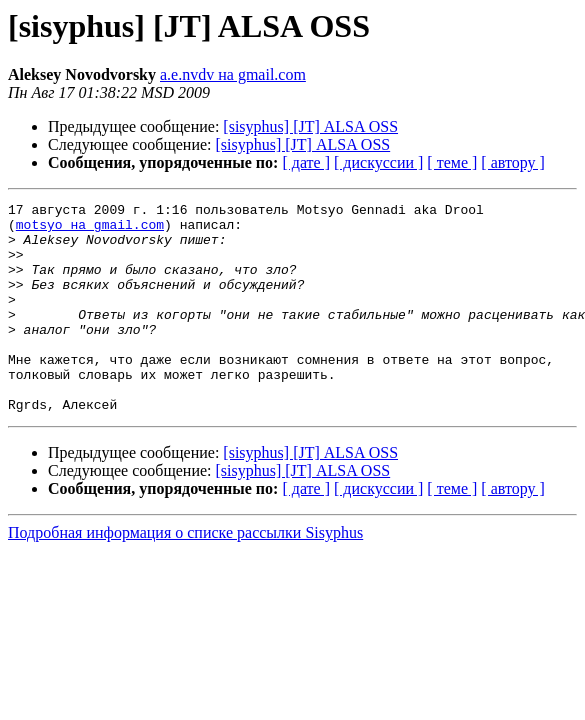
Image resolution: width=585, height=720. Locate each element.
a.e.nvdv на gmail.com (233, 74)
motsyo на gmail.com (90, 230)
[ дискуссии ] (378, 162)
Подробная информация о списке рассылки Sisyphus (185, 574)
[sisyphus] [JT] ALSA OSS (310, 126)
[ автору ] (512, 162)
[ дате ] (306, 162)
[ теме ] (452, 162)
